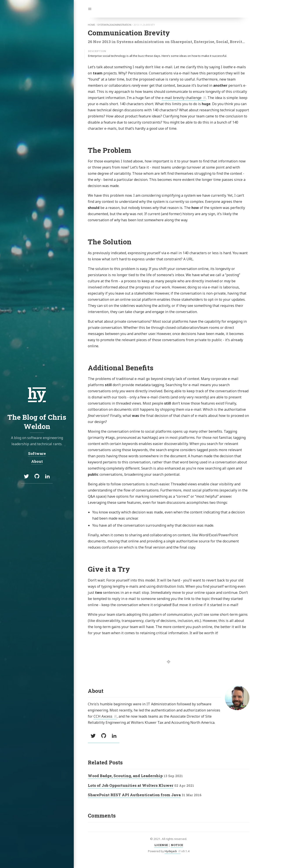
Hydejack (171, 851)
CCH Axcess (103, 716)
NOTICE (177, 845)
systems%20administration (114, 25)
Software (37, 453)
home (91, 25)
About (37, 461)
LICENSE (161, 845)
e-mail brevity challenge (182, 98)
